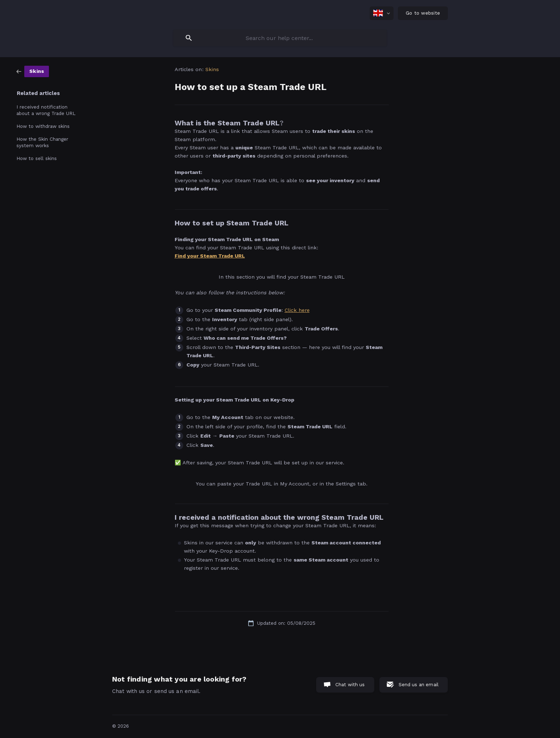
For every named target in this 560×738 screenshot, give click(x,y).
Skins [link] (212, 69)
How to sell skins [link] (37, 158)
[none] (382, 13)
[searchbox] (280, 38)
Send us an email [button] (419, 685)
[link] (33, 71)
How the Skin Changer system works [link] (42, 142)
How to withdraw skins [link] (43, 126)
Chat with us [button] (350, 685)
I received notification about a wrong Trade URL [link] (46, 110)
